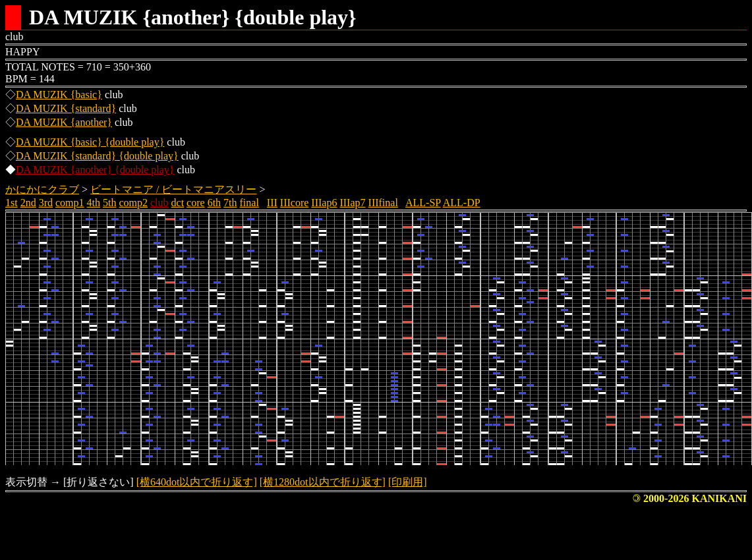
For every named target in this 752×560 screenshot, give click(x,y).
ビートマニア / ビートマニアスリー (173, 189)
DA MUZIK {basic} (59, 95)
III (272, 203)
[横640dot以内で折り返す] (197, 482)
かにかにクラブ (42, 189)
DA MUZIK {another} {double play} (95, 170)
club (159, 203)
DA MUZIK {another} (64, 122)
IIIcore (295, 203)
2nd (28, 203)
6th (214, 203)
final (249, 203)
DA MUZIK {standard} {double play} (97, 156)
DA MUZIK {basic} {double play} (90, 142)
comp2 (133, 203)
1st (12, 203)
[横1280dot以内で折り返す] (323, 482)
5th (109, 203)
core (196, 203)
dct (178, 203)
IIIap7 (352, 203)
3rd (46, 203)
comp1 (70, 203)
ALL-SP (423, 203)
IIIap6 (324, 203)
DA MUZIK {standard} (66, 108)
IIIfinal (383, 203)
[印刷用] (408, 482)
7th (230, 203)
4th (94, 203)
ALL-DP (462, 203)
